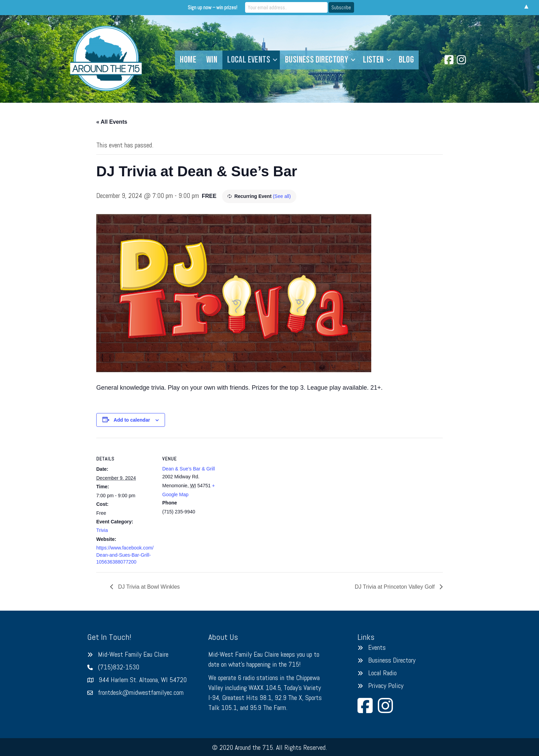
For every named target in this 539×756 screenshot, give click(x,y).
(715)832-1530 (119, 667)
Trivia (102, 530)
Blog (406, 60)
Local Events (249, 60)
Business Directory (317, 60)
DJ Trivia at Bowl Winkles (148, 587)
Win (212, 60)
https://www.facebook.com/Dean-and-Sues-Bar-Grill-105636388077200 (125, 555)
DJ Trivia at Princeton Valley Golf (395, 587)
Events (377, 647)
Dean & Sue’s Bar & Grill (189, 469)
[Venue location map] (265, 485)
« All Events (112, 122)
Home (188, 60)
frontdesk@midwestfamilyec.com (141, 692)
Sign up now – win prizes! (212, 7)
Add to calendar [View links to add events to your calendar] (132, 420)
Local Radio (382, 673)
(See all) (282, 196)
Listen (373, 60)
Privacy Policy (386, 686)
